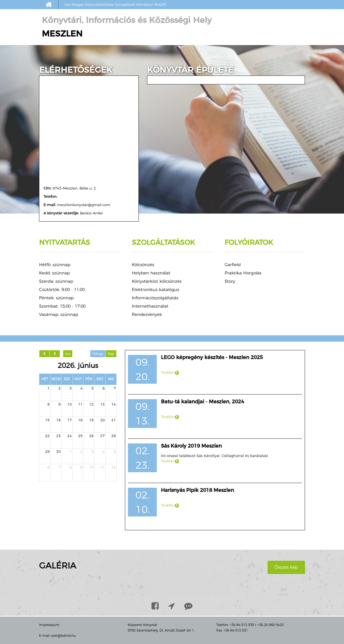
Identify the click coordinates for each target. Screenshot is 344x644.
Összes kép (286, 567)
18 (80, 420)
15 (47, 420)
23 (58, 436)
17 (70, 420)
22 (47, 436)
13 (102, 404)
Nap (111, 354)
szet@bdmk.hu (64, 636)
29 (47, 451)
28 (114, 436)
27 (102, 436)
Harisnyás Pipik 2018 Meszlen (197, 490)
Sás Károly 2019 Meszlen (191, 446)
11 (80, 404)
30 (58, 451)
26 (91, 436)
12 (91, 404)
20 (102, 420)
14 (114, 404)
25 (80, 436)
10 (70, 404)
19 (91, 420)
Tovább (170, 372)
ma (68, 354)
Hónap (97, 354)
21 (114, 420)
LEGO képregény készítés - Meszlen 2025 (212, 357)
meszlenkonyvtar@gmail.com (84, 205)
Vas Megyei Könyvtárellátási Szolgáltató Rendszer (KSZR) (115, 4)
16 (58, 420)
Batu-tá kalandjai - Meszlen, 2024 (202, 402)
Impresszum (49, 625)
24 (70, 436)
